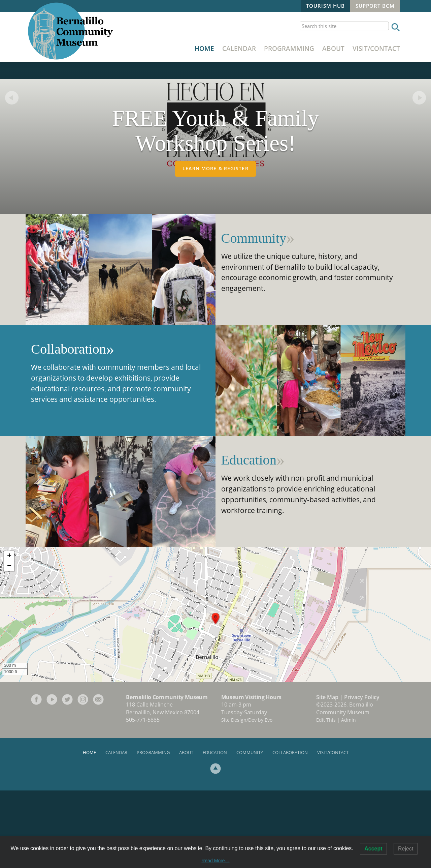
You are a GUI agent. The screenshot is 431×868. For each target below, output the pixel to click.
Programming (289, 48)
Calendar (239, 48)
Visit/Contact (376, 48)
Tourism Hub (325, 6)
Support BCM (375, 6)
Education (249, 537)
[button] (215, 696)
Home (204, 48)
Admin (349, 797)
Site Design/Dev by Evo (247, 797)
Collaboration (69, 427)
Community (254, 316)
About (333, 48)
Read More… (215, 861)
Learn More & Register (215, 246)
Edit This (326, 797)
